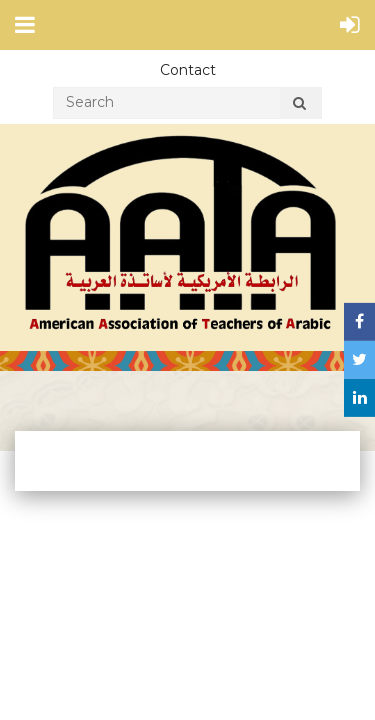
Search (299, 106)
